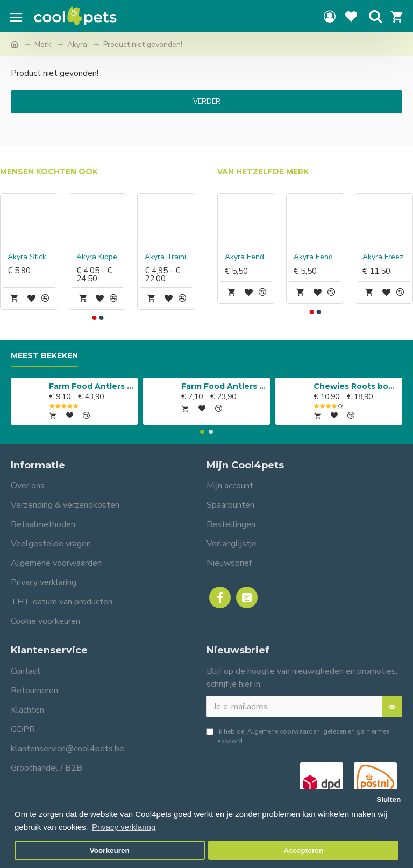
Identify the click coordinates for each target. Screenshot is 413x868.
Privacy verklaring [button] (124, 827)
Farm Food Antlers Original (92, 386)
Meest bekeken (44, 356)
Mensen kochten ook (49, 172)
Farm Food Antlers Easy (224, 386)
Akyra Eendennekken (248, 257)
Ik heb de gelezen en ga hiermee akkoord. (298, 736)
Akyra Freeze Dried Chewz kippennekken (386, 257)
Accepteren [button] (303, 851)
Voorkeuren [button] (110, 851)
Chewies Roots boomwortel (356, 386)
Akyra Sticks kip (31, 257)
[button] (94, 318)
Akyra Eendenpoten (317, 257)
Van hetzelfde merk (263, 172)
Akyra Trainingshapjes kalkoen (168, 257)
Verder (207, 102)
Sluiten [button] (389, 799)
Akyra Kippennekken (100, 257)
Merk (43, 44)
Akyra (77, 44)
